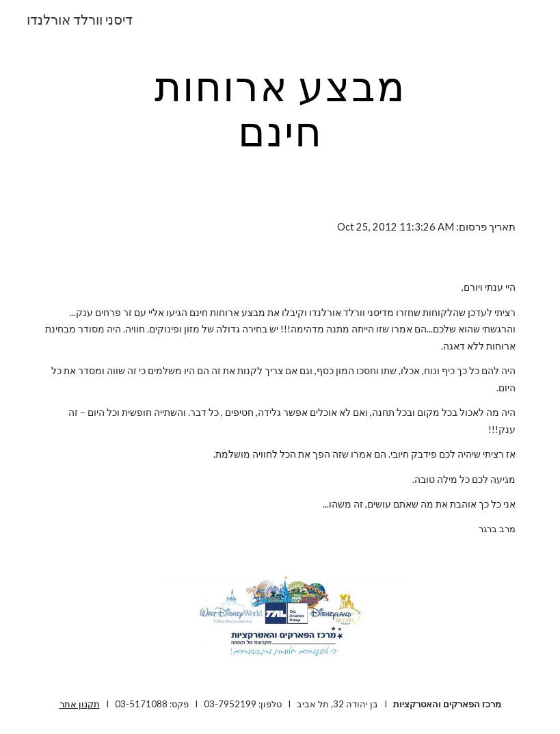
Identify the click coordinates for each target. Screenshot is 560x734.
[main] (280, 108)
